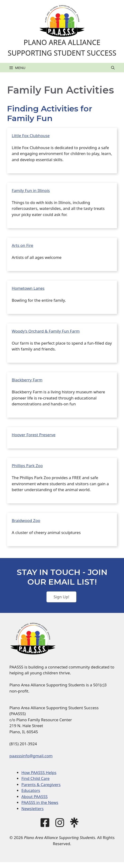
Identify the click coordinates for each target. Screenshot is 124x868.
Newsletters (33, 809)
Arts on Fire (22, 245)
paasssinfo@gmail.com (31, 756)
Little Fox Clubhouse (31, 136)
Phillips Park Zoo (27, 466)
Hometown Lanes (28, 288)
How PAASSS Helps (39, 772)
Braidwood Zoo (26, 520)
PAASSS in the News (40, 802)
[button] (113, 68)
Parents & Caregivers (41, 784)
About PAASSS (35, 797)
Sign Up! (61, 597)
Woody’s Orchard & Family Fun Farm (46, 331)
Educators (31, 790)
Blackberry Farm (27, 380)
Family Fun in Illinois (31, 190)
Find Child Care (35, 778)
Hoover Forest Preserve (34, 435)
